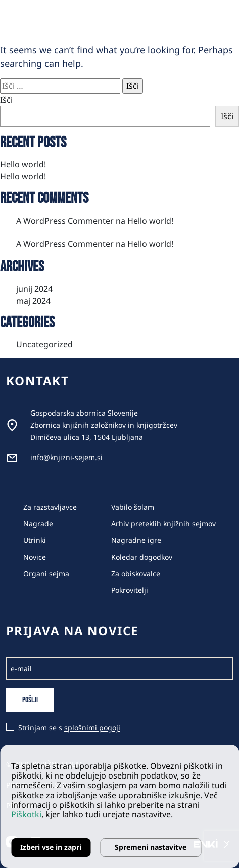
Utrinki (35, 540)
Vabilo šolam (133, 507)
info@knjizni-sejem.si (66, 457)
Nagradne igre (136, 540)
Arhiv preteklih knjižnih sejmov (163, 523)
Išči (6, 100)
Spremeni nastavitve (151, 847)
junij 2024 (34, 289)
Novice (35, 557)
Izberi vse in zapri (51, 847)
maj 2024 (33, 301)
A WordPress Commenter (65, 221)
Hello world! (23, 164)
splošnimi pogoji (92, 728)
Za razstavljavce (50, 507)
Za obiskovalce (136, 574)
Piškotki (26, 814)
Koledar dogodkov (142, 557)
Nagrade (38, 523)
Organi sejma (46, 574)
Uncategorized (44, 344)
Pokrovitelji (130, 590)
